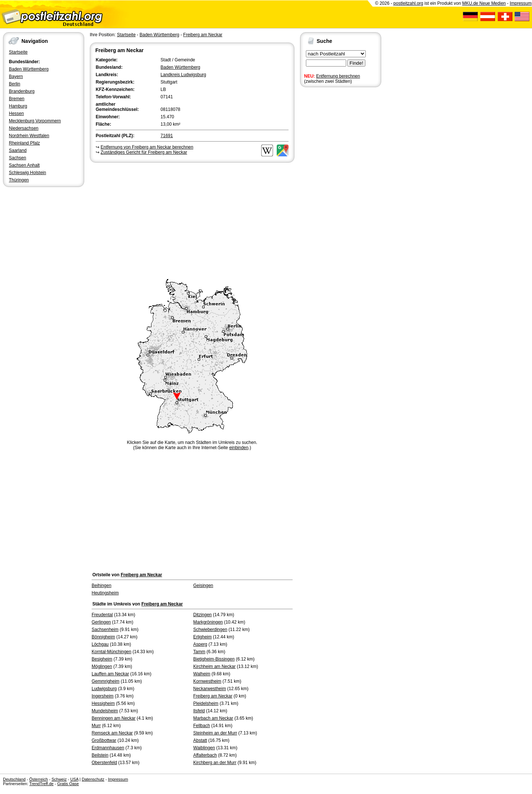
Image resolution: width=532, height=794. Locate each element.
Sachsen (18, 158)
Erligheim (202, 637)
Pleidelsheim (206, 703)
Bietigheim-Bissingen (214, 659)
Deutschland (14, 779)
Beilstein (100, 755)
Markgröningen (208, 622)
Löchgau (100, 644)
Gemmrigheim (105, 681)
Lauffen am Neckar (110, 674)
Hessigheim (103, 703)
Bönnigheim (103, 637)
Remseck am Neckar (112, 733)
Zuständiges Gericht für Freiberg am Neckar (144, 152)
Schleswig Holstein (28, 173)
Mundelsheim (105, 711)
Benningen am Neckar (114, 718)
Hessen (16, 113)
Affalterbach (205, 755)
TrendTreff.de (41, 784)
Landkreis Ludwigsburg (183, 75)
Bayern (16, 77)
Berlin (15, 84)
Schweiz (59, 779)
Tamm (199, 652)
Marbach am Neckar (213, 718)
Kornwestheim (207, 681)
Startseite (18, 52)
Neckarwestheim (210, 689)
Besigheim (102, 659)
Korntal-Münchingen (111, 652)
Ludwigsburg (104, 689)
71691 (167, 136)
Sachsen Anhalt (24, 165)
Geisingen (203, 586)
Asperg (200, 644)
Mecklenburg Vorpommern (35, 121)
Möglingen (102, 666)
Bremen (17, 99)
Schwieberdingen (210, 630)
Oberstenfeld (104, 763)
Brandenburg (22, 91)
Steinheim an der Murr (215, 733)
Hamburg (18, 106)
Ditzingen (202, 615)
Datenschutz (93, 779)
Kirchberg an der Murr (215, 763)
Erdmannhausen (108, 748)
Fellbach (202, 726)
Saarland (18, 150)
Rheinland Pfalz (24, 143)
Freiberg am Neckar (203, 35)
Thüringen (19, 180)
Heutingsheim (105, 593)
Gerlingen (101, 622)
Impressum (521, 3)
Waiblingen (204, 748)
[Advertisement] (192, 220)
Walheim (202, 674)
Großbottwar (104, 740)
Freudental (102, 615)
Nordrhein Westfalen (29, 136)
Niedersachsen (24, 128)
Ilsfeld (199, 711)
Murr (96, 726)
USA (74, 779)
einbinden (239, 448)
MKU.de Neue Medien (484, 3)
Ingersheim (103, 696)
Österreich (39, 779)
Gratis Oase (68, 784)
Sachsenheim (105, 630)
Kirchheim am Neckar (214, 666)
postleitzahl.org (408, 3)
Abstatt (200, 740)
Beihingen (101, 586)
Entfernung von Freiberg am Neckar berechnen (147, 147)
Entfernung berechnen (338, 76)
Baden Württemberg (29, 69)
